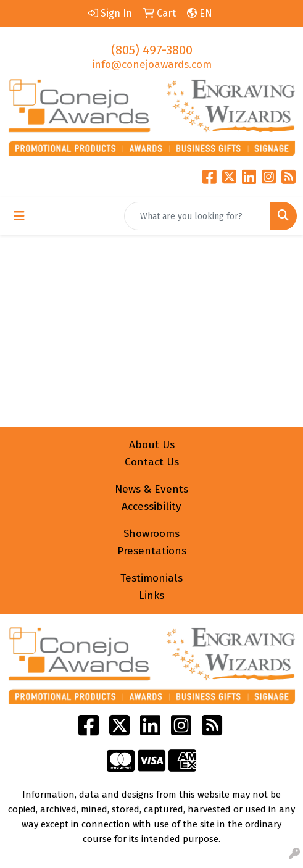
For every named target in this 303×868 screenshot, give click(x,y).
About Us (152, 445)
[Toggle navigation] (19, 216)
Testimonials (151, 578)
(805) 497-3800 (152, 50)
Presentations (152, 551)
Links (151, 595)
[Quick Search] (197, 216)
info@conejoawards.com (152, 65)
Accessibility (151, 507)
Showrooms (151, 534)
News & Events (151, 489)
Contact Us (152, 462)
